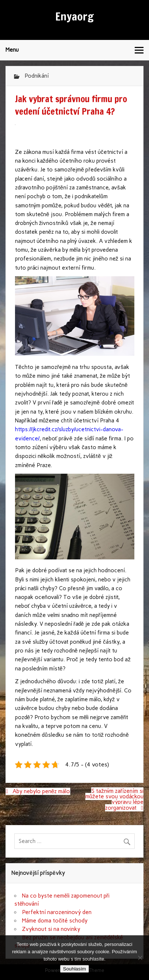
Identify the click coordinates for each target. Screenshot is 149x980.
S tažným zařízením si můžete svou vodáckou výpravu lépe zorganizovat (114, 800)
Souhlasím (74, 969)
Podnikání (37, 76)
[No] (140, 958)
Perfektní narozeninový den (57, 912)
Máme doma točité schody (55, 921)
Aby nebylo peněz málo (41, 791)
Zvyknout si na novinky (51, 929)
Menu (12, 50)
